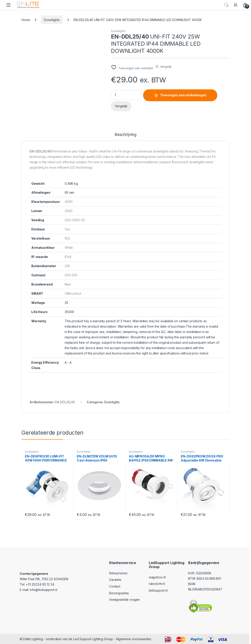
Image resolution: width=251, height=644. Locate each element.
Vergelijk (166, 67)
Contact (115, 586)
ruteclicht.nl (157, 584)
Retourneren (118, 573)
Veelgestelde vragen (124, 600)
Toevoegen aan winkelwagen (183, 95)
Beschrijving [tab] (125, 135)
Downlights (52, 20)
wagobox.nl (157, 577)
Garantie (115, 580)
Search (226, 5)
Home (26, 20)
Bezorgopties (119, 593)
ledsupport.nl (158, 590)
